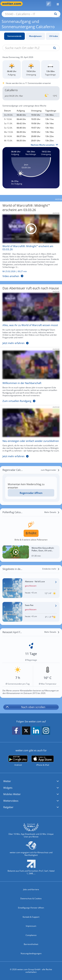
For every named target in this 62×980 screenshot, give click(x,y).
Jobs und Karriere (31, 889)
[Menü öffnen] (57, 4)
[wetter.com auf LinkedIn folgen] (36, 731)
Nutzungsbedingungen (31, 953)
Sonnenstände (14, 36)
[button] (31, 781)
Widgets (8, 788)
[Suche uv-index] (54, 48)
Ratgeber (8, 807)
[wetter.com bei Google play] (18, 761)
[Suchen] (55, 14)
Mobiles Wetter (12, 794)
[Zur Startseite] (13, 4)
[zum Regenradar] (50, 470)
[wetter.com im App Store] (43, 761)
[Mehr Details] (52, 512)
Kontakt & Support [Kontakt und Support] (31, 917)
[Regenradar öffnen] (31, 493)
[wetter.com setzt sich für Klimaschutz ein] (31, 850)
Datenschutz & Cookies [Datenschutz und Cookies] (31, 898)
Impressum (31, 926)
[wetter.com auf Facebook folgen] (16, 731)
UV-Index (54, 36)
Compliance (31, 935)
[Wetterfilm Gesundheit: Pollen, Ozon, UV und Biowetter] (31, 552)
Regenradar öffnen (31, 493)
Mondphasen (35, 36)
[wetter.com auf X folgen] (26, 732)
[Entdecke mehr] (51, 569)
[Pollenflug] (49, 4)
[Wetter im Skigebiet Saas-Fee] (31, 612)
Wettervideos (11, 801)
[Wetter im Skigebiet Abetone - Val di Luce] (31, 588)
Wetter (7, 781)
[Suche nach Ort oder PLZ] (31, 14)
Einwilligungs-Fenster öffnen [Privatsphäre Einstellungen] (31, 908)
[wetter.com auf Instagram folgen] (46, 731)
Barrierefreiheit (31, 944)
